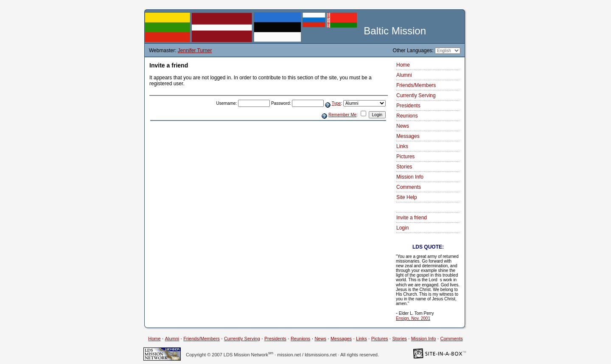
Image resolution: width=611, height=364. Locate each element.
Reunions (407, 116)
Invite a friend (412, 218)
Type (336, 103)
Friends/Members (416, 85)
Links (402, 146)
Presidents (408, 106)
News (403, 126)
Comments (409, 187)
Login (402, 228)
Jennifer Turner (195, 50)
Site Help (407, 197)
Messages (408, 136)
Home (403, 65)
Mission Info (410, 177)
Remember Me (342, 115)
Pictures (405, 157)
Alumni (404, 75)
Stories (404, 167)
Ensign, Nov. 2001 (413, 318)
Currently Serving (416, 95)
